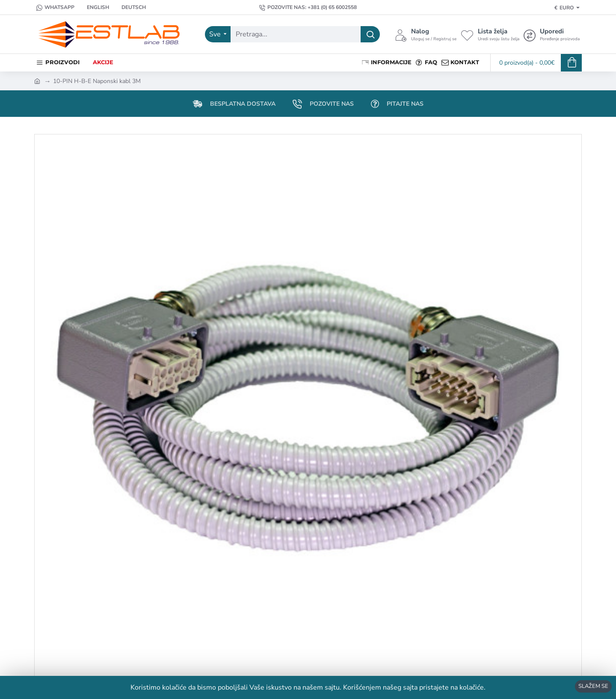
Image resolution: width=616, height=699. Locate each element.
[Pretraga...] (370, 34)
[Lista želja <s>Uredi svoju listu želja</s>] (490, 34)
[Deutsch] (130, 7)
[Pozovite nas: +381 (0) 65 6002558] (308, 7)
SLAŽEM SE (593, 686)
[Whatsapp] (55, 7)
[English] (94, 7)
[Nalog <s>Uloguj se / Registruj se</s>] (426, 34)
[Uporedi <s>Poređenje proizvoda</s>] (552, 34)
